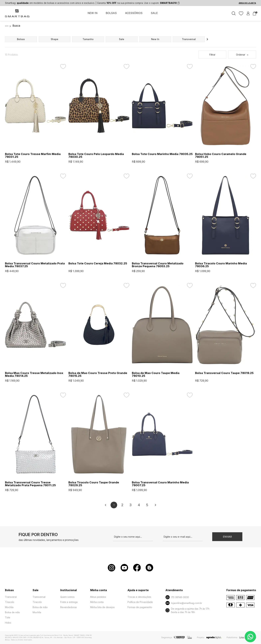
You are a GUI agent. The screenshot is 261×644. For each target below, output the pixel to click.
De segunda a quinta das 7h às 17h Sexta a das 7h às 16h (187, 610)
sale (122, 39)
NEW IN (92, 13)
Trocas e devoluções (139, 597)
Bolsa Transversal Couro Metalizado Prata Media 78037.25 (35, 265)
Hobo (8, 623)
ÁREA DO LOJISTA (247, 3)
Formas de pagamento (140, 607)
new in (155, 39)
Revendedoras (68, 607)
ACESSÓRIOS (134, 13)
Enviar (227, 537)
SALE (154, 13)
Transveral (11, 597)
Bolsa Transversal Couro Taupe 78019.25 (224, 373)
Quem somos (67, 597)
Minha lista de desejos (102, 607)
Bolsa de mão (12, 612)
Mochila (9, 607)
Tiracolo (10, 602)
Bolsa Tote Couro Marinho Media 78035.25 (162, 154)
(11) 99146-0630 (177, 597)
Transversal (39, 597)
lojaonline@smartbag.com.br (184, 603)
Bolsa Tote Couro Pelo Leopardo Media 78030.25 (96, 155)
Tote (8, 617)
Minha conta (97, 602)
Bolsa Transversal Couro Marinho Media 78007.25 (160, 484)
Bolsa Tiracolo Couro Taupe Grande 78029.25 (94, 484)
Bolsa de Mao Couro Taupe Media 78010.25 (156, 374)
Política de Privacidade (140, 602)
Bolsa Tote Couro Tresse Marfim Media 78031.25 (33, 155)
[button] (207, 39)
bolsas (21, 39)
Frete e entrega (69, 602)
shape (55, 39)
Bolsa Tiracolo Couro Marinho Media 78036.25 (221, 265)
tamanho (88, 39)
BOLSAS (111, 13)
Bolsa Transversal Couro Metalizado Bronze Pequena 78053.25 (158, 265)
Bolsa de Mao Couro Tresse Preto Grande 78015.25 (98, 374)
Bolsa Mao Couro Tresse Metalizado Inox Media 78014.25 (34, 374)
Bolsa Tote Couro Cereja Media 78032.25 (98, 263)
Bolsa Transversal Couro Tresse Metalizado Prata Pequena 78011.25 (30, 484)
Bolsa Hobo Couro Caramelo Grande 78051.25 (221, 155)
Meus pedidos (98, 597)
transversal (189, 39)
